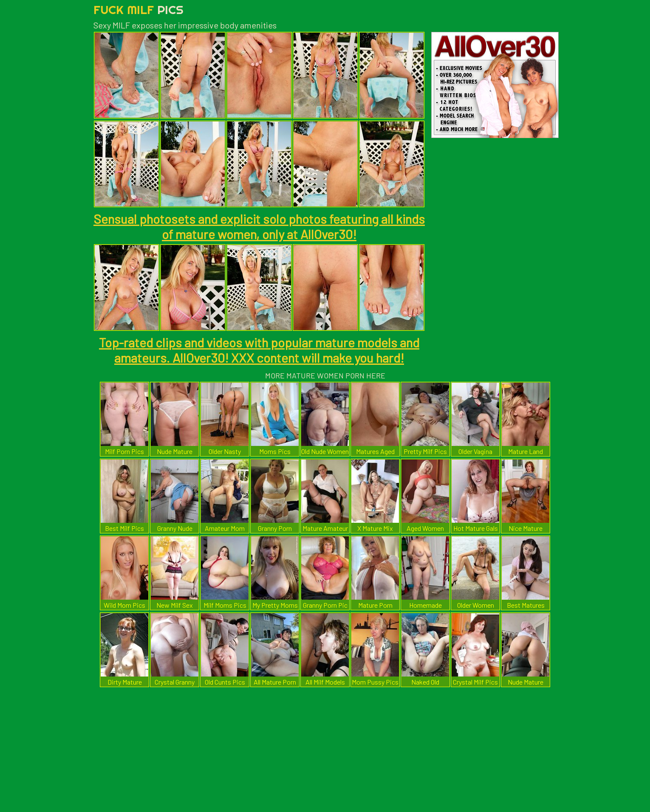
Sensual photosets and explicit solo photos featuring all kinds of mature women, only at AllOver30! (259, 226)
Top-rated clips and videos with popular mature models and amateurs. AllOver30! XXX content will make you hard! (259, 350)
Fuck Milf (138, 10)
